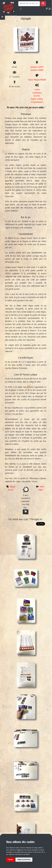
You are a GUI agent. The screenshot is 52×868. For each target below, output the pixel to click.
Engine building (37, 99)
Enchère (37, 96)
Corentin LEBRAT (37, 70)
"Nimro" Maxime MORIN (37, 80)
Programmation (37, 102)
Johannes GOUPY (37, 67)
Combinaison (37, 93)
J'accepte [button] (11, 860)
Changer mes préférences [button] (24, 860)
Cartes (37, 90)
